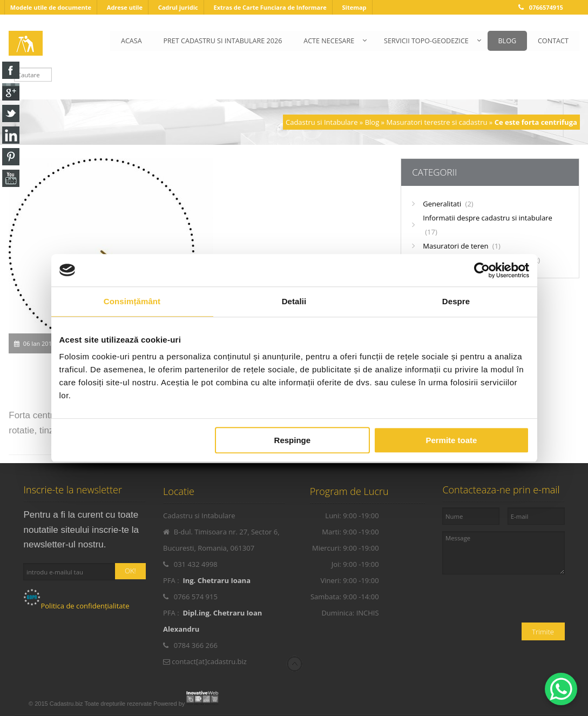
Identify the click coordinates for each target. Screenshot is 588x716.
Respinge (293, 440)
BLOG (507, 41)
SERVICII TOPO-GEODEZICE (426, 41)
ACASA (130, 41)
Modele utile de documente (51, 7)
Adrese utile (125, 7)
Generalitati (448, 204)
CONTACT (553, 41)
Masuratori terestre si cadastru (437, 122)
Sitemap (354, 7)
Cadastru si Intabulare (322, 122)
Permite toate (451, 440)
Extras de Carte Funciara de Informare (270, 7)
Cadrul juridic (178, 7)
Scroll (294, 664)
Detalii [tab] (294, 301)
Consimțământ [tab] (132, 301)
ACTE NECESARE (328, 41)
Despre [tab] (456, 301)
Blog (372, 122)
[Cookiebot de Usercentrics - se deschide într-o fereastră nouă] (482, 270)
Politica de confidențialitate (76, 606)
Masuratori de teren (462, 246)
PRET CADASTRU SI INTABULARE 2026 (222, 41)
